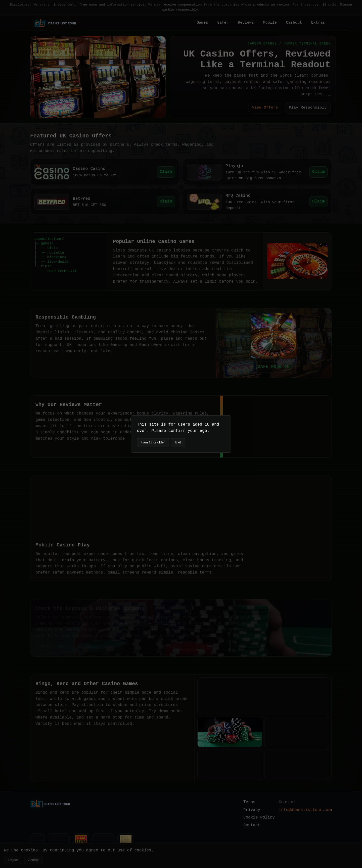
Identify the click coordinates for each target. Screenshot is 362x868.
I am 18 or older (153, 442)
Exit (178, 442)
